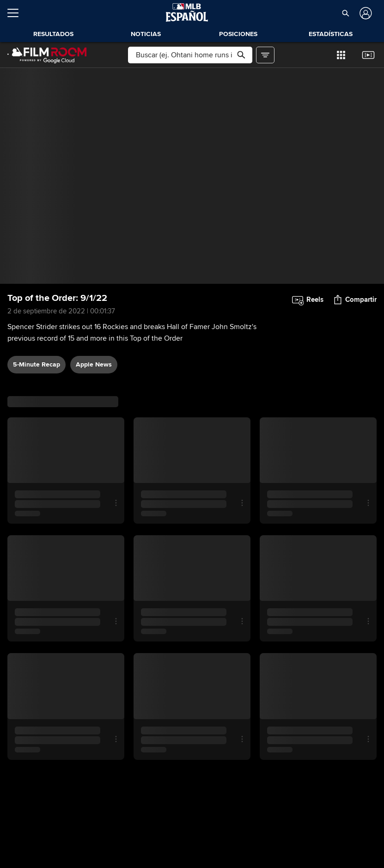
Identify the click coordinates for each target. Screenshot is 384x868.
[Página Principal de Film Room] (47, 55)
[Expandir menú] (17, 13)
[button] (346, 13)
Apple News (94, 364)
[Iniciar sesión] (365, 13)
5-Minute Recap (37, 364)
